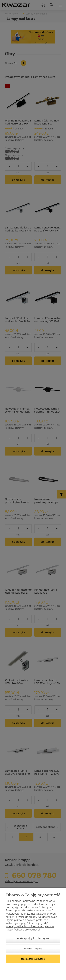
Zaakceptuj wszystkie (33, 959)
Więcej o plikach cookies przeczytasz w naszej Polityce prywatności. (30, 928)
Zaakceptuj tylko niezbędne (33, 938)
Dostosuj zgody (33, 949)
